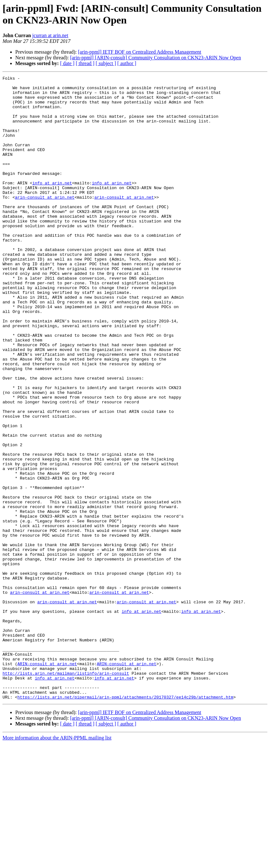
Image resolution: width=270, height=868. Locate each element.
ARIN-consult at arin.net (47, 782)
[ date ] (67, 63)
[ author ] (127, 63)
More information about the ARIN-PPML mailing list (57, 862)
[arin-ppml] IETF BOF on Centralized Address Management (139, 52)
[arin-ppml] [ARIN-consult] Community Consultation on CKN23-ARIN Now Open (155, 58)
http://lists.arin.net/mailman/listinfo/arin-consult (66, 793)
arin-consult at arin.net (45, 222)
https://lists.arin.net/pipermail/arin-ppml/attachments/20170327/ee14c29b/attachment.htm (125, 822)
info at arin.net (52, 205)
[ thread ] (85, 63)
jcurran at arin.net (50, 35)
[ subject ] (106, 63)
